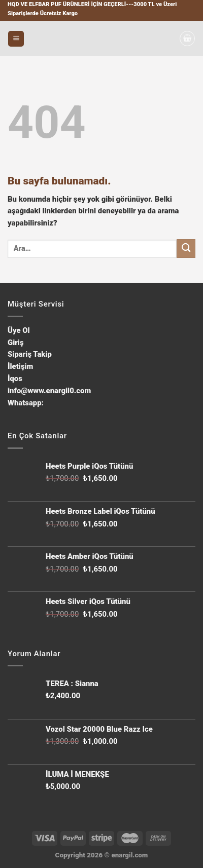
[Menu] (16, 39)
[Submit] (186, 249)
